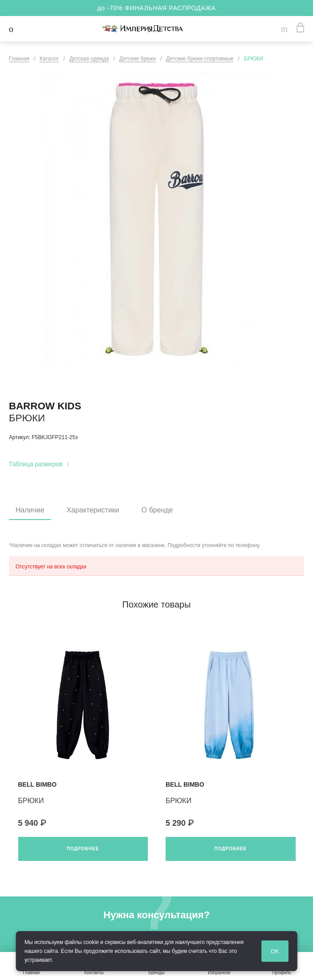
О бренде (157, 510)
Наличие (30, 510)
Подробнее (83, 849)
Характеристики (93, 510)
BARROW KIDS (45, 406)
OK (291, 952)
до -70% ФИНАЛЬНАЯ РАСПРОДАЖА (156, 8)
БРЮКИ (31, 801)
